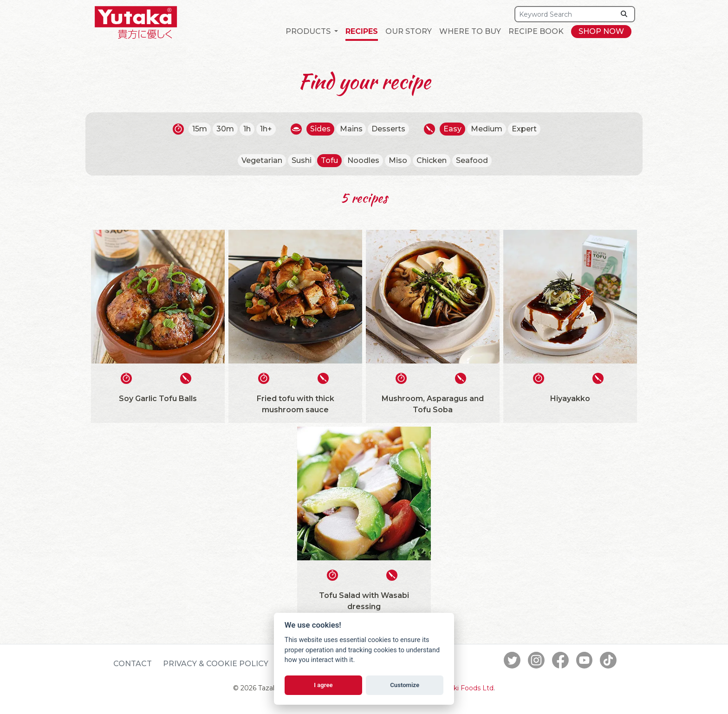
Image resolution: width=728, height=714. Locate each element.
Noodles (363, 160)
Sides (320, 129)
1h (247, 129)
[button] (312, 32)
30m (225, 129)
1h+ (266, 129)
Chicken (432, 160)
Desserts (389, 129)
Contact (133, 664)
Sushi (302, 160)
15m (200, 129)
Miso (398, 160)
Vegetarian (262, 160)
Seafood (472, 160)
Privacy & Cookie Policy (216, 664)
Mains (351, 129)
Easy (453, 129)
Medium (487, 129)
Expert (525, 129)
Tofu (329, 160)
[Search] (565, 14)
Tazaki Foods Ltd (466, 688)
